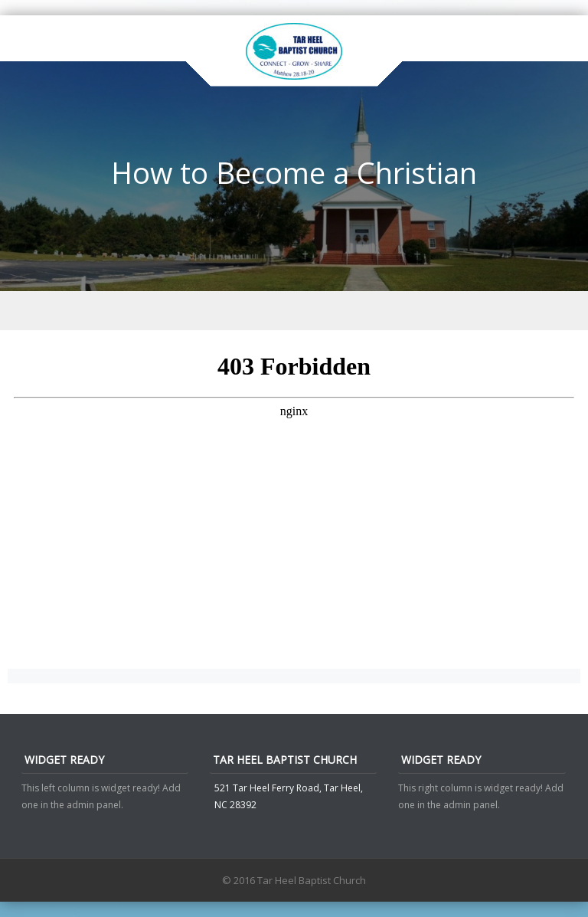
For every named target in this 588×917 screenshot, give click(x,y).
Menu (294, 311)
